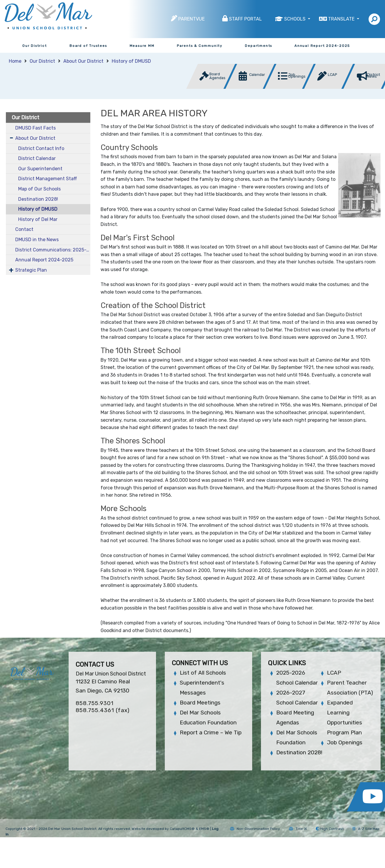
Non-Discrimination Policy (255, 829)
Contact (24, 229)
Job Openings (345, 742)
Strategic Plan (31, 270)
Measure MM (142, 46)
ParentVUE (191, 19)
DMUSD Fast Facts (35, 128)
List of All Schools (203, 673)
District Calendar (37, 158)
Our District (35, 46)
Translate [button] (342, 19)
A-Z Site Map (366, 829)
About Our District (83, 61)
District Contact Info (41, 148)
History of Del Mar (38, 219)
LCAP (334, 673)
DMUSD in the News (37, 240)
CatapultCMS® (182, 829)
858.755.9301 (95, 703)
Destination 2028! (38, 199)
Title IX (298, 829)
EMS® (204, 829)
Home (15, 61)
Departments (258, 46)
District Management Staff (48, 179)
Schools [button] (295, 19)
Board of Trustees (88, 46)
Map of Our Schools (39, 189)
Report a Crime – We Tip (211, 732)
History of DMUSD (131, 61)
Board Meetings (200, 703)
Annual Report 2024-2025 (322, 46)
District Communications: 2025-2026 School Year (53, 250)
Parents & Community (200, 46)
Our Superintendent (40, 169)
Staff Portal (245, 19)
